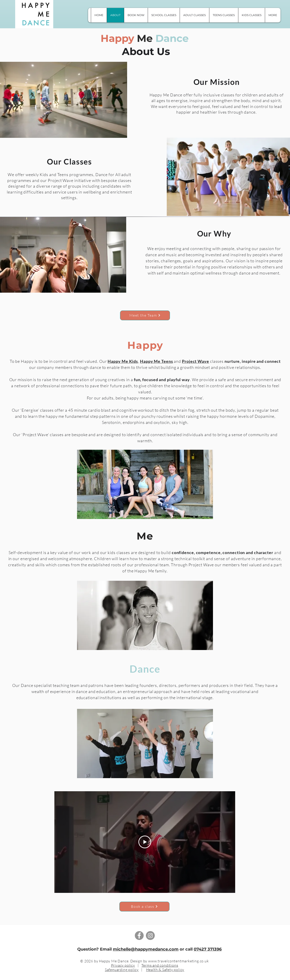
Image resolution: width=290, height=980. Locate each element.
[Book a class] (144, 907)
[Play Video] (145, 842)
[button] (273, 15)
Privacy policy (123, 965)
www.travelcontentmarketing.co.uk (179, 961)
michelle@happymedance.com (146, 949)
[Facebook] (139, 936)
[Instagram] (150, 936)
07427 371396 (208, 949)
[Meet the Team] (145, 315)
